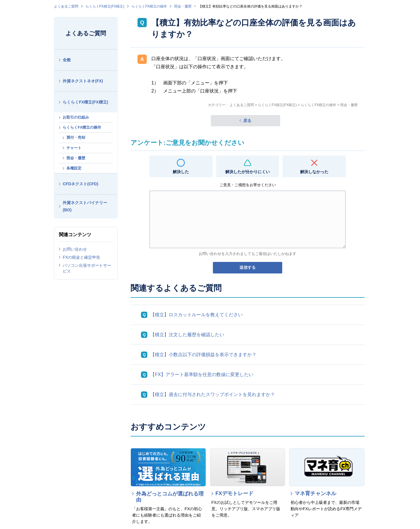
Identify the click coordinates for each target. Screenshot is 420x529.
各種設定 (74, 168)
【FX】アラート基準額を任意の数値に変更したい (202, 374)
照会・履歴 (183, 6)
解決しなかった (314, 172)
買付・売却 (76, 137)
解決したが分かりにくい (248, 172)
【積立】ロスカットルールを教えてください (196, 315)
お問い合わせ (75, 249)
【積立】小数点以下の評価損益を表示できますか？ (203, 355)
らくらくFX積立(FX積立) (105, 6)
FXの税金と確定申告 (81, 257)
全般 (67, 60)
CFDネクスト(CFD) (80, 184)
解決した (181, 172)
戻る (247, 121)
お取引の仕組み (76, 117)
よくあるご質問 (66, 6)
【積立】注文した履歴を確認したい (187, 335)
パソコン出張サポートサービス (87, 268)
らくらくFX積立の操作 (149, 6)
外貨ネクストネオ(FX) (83, 81)
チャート (74, 148)
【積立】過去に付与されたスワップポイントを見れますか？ (213, 394)
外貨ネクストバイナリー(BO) (85, 206)
